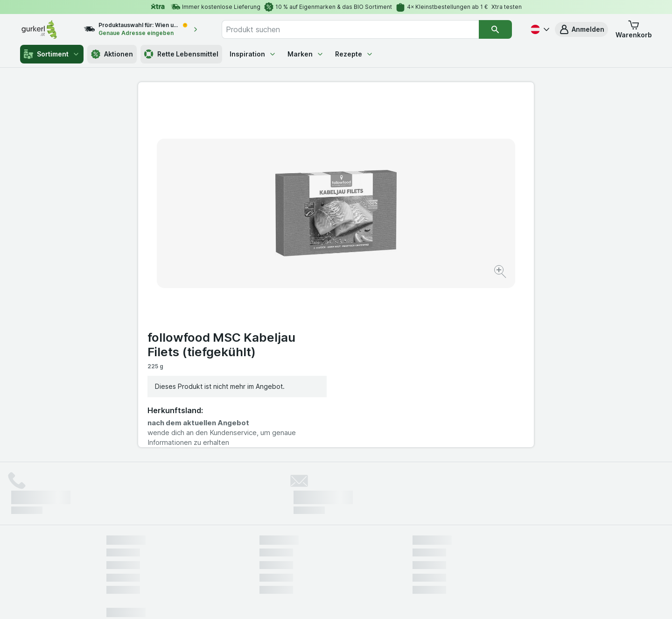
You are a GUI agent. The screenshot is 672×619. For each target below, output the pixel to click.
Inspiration (253, 54)
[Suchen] (495, 29)
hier (263, 539)
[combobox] (350, 29)
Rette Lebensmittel (181, 54)
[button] (581, 29)
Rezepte (354, 54)
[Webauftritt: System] (289, 600)
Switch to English (353, 562)
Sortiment (52, 54)
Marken (306, 54)
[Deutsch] (539, 29)
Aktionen (112, 54)
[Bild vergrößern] (303, 243)
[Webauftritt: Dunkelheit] (378, 600)
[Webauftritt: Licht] (331, 600)
